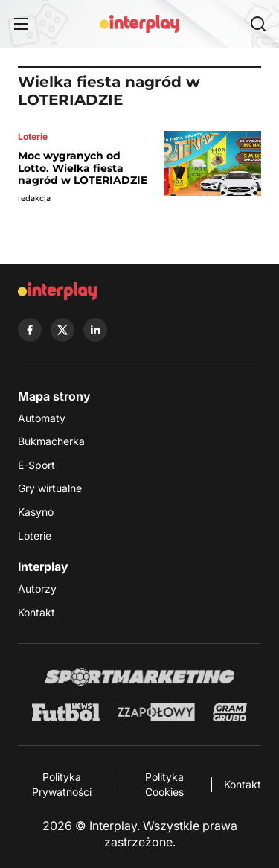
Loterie (35, 536)
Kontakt (36, 612)
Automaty (42, 418)
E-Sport (36, 465)
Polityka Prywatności (62, 784)
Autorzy (37, 588)
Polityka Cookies (164, 784)
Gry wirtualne (50, 488)
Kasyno (36, 512)
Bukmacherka (51, 441)
